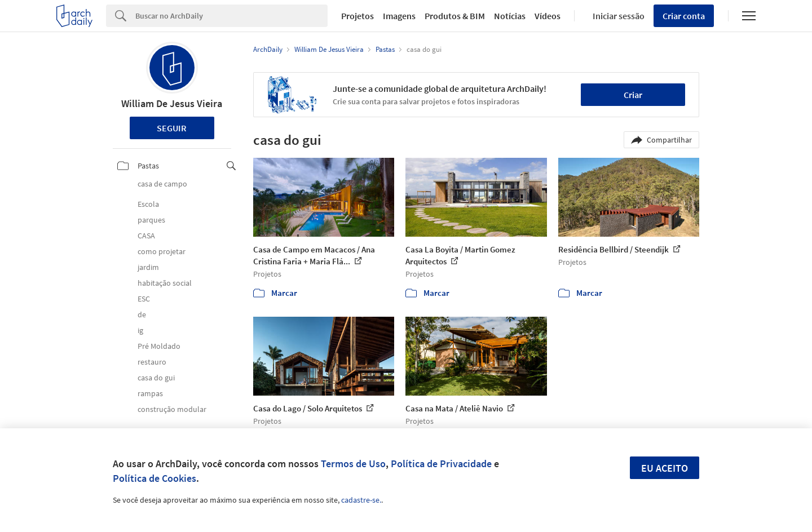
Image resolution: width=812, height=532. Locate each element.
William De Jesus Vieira (172, 103)
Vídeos (548, 16)
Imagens (399, 16)
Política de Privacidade (441, 464)
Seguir (172, 128)
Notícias (510, 16)
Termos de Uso (353, 464)
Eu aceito (665, 468)
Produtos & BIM (455, 16)
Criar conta (684, 16)
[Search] (231, 16)
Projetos (358, 16)
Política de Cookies (155, 478)
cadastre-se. (361, 500)
